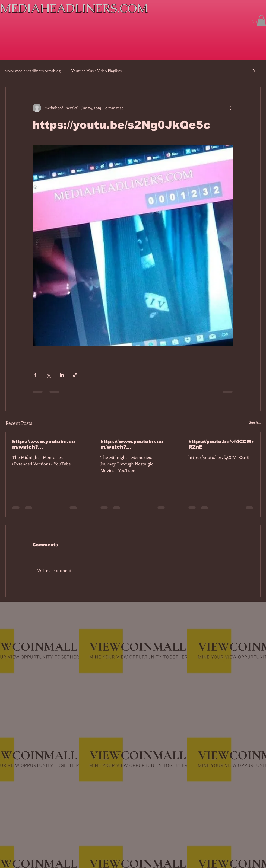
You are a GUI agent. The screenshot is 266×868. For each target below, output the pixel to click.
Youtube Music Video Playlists (96, 71)
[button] (261, 21)
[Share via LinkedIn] (62, 375)
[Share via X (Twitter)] (48, 375)
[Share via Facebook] (35, 375)
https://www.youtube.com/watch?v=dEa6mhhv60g (132, 444)
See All (255, 422)
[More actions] (230, 108)
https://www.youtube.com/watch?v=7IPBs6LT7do (44, 444)
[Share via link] (75, 375)
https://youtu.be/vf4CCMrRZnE (221, 444)
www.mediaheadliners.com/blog (33, 71)
